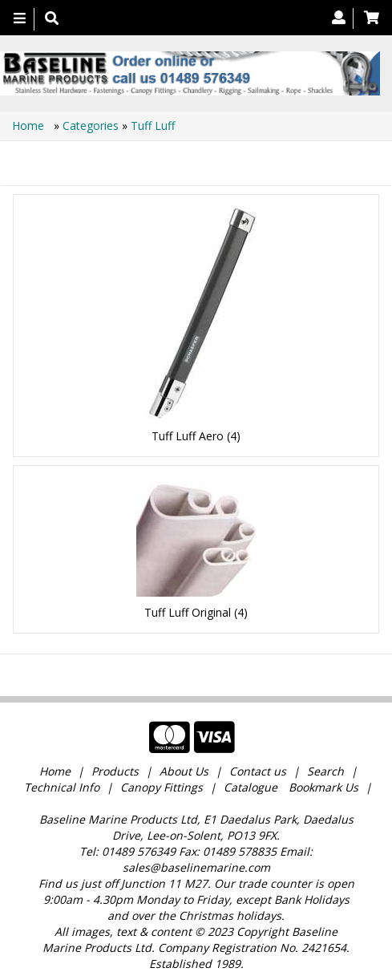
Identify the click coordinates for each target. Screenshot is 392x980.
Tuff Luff (153, 126)
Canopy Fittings (162, 787)
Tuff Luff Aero (188, 436)
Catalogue (251, 787)
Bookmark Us (323, 787)
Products (115, 771)
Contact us (258, 771)
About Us (184, 771)
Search (327, 771)
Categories (92, 126)
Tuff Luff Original (188, 612)
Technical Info (62, 787)
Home (30, 126)
